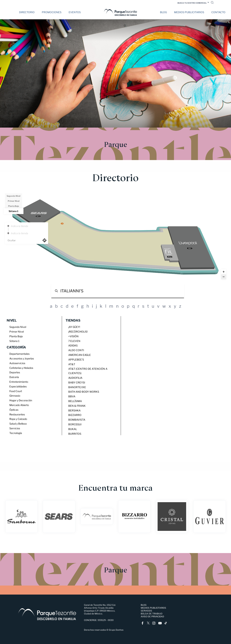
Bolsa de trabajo (152, 614)
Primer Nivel (14, 201)
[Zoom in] (224, 272)
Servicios (146, 611)
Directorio (27, 12)
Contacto (218, 12)
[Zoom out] (224, 277)
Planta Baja (14, 206)
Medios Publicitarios (189, 12)
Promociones (52, 12)
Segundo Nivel (14, 196)
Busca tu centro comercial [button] (192, 3)
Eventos (75, 12)
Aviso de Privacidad (152, 616)
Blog (163, 12)
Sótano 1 (14, 211)
